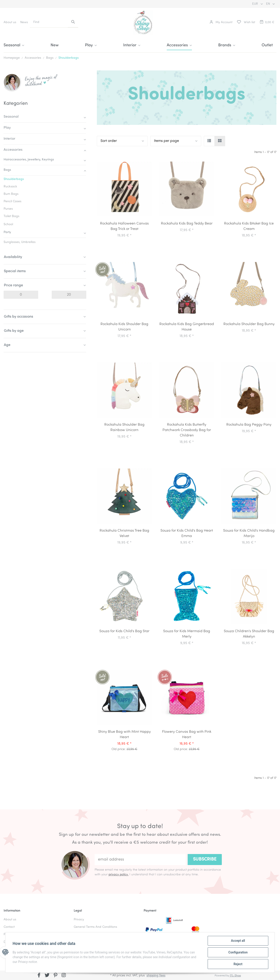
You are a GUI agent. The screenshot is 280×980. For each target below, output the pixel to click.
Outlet (267, 45)
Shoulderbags (14, 179)
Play (7, 128)
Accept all (238, 941)
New (55, 45)
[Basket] (267, 22)
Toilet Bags (11, 216)
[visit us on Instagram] (64, 976)
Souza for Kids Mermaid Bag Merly (187, 634)
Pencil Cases (12, 201)
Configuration (238, 952)
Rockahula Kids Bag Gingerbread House (187, 327)
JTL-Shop (235, 976)
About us (10, 22)
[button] (221, 22)
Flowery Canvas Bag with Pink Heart (187, 735)
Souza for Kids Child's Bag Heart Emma (187, 533)
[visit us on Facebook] (39, 976)
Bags (7, 170)
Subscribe (205, 859)
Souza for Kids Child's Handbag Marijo (249, 533)
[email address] (140, 860)
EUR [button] (256, 4)
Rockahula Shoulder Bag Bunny (249, 324)
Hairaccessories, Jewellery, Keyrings (29, 160)
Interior (9, 139)
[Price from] (21, 295)
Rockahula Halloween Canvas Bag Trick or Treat (124, 226)
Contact (9, 927)
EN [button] (268, 4)
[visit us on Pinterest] (55, 976)
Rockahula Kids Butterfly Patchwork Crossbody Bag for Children (187, 430)
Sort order (109, 141)
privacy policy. (119, 875)
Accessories (13, 150)
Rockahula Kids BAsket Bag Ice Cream (249, 226)
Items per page (166, 141)
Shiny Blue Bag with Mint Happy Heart (124, 735)
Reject (238, 964)
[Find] (49, 22)
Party (7, 232)
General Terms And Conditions (95, 927)
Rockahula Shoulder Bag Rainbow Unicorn (124, 427)
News (24, 22)
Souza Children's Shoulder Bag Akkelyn (249, 634)
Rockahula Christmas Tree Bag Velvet (124, 533)
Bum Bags (11, 194)
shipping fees (156, 976)
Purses (8, 209)
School (8, 224)
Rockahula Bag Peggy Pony (249, 425)
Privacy (79, 920)
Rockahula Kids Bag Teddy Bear (187, 224)
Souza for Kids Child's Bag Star (124, 631)
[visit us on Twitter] (47, 976)
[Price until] (69, 295)
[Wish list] (246, 22)
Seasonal (11, 117)
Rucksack (10, 187)
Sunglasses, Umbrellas (20, 242)
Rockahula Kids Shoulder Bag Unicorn (124, 327)
